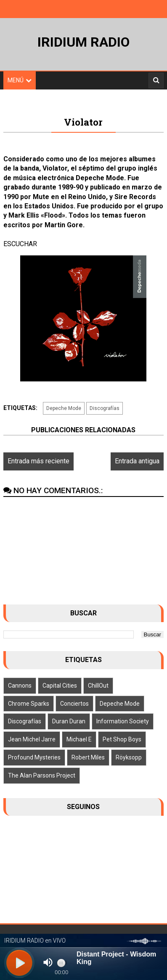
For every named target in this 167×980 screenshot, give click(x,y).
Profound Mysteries (34, 757)
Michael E (79, 739)
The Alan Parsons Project (42, 775)
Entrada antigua (137, 461)
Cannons (20, 686)
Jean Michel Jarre (32, 739)
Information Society (123, 721)
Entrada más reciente (38, 461)
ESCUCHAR (20, 244)
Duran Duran (69, 721)
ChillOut (98, 686)
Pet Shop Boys (122, 739)
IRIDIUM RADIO (83, 42)
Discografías (105, 408)
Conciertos (74, 704)
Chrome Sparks (29, 704)
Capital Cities (60, 686)
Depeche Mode (64, 408)
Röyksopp (129, 757)
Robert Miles (88, 757)
